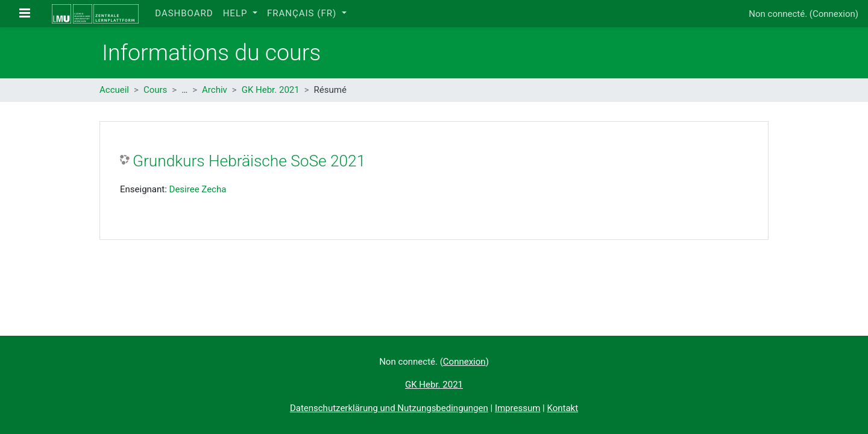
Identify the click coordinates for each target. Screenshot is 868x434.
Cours (155, 90)
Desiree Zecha (198, 189)
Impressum (517, 408)
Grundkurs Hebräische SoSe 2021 (249, 161)
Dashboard (184, 13)
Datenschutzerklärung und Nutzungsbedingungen (389, 408)
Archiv (215, 90)
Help (237, 13)
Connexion (834, 14)
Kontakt (562, 408)
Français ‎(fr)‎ (303, 13)
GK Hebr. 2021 (271, 90)
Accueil (114, 90)
